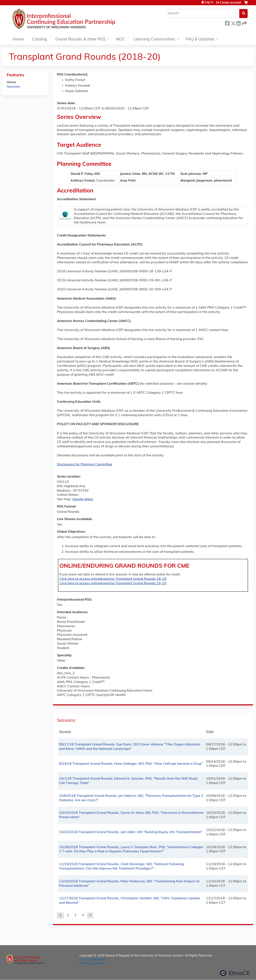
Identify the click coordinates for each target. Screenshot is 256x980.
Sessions (13, 87)
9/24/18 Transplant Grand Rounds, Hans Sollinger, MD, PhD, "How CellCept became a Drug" (131, 764)
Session (65, 732)
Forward (244, 23)
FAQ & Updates (200, 40)
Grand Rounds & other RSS (81, 40)
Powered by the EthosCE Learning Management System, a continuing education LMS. (235, 973)
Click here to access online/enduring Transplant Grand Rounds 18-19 (113, 579)
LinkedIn (238, 23)
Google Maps (83, 499)
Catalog (40, 40)
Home (18, 40)
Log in (209, 3)
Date (210, 732)
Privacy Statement (92, 960)
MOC (120, 40)
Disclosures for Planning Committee (84, 465)
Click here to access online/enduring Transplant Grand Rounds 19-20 (113, 583)
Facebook (227, 23)
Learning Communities (154, 40)
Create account (230, 3)
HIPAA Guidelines (92, 964)
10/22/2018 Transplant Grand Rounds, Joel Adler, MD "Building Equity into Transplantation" (131, 832)
